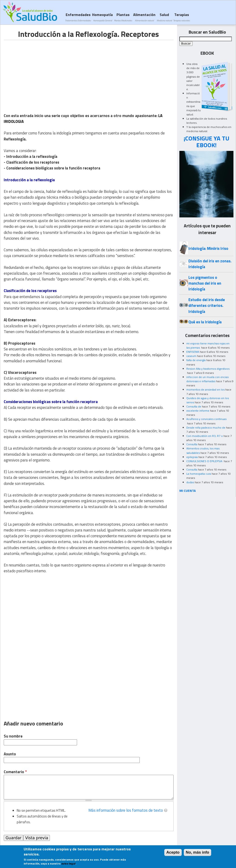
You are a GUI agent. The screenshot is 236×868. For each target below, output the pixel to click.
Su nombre (13, 736)
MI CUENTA (188, 491)
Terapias (181, 17)
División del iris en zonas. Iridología (210, 264)
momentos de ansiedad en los (205, 389)
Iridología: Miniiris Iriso (208, 248)
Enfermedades (78, 17)
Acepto (173, 852)
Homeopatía (102, 17)
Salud (164, 17)
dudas (190, 482)
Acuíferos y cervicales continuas (206, 419)
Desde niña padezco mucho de (206, 428)
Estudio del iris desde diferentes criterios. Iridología (207, 306)
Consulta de (194, 406)
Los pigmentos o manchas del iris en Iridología (205, 283)
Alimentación (144, 17)
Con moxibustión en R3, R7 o (205, 436)
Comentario (15, 772)
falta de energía (196, 360)
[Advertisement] (43, 73)
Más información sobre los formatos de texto (126, 810)
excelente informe (198, 411)
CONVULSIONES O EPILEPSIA (205, 461)
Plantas (123, 17)
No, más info (198, 852)
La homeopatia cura (199, 474)
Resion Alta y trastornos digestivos (208, 369)
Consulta (192, 444)
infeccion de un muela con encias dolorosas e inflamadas (207, 379)
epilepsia (192, 457)
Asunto (10, 754)
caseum (191, 356)
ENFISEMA (193, 352)
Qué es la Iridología (205, 322)
